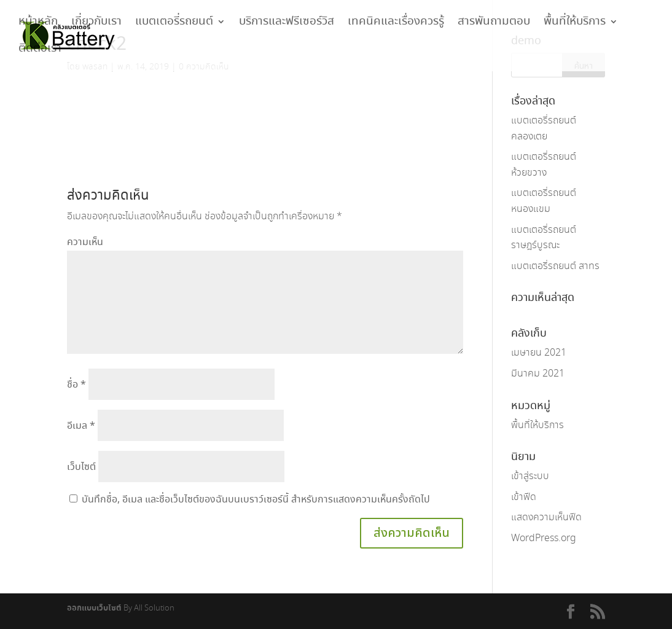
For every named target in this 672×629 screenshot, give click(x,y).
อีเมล (81, 426)
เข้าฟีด (524, 497)
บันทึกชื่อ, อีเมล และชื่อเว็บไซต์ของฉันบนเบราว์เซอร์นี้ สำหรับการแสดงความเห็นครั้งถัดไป (256, 500)
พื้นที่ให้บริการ (575, 25)
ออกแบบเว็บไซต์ (94, 608)
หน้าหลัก (38, 25)
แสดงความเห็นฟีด (546, 518)
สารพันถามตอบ (494, 25)
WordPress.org (544, 538)
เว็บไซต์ (81, 467)
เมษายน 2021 (539, 353)
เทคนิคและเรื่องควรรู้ (396, 25)
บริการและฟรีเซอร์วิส (287, 25)
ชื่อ (76, 385)
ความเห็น (85, 242)
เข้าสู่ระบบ (530, 476)
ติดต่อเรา (40, 52)
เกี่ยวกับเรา (96, 25)
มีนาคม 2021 (538, 374)
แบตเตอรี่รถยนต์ (174, 25)
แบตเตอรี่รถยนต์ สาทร (555, 266)
